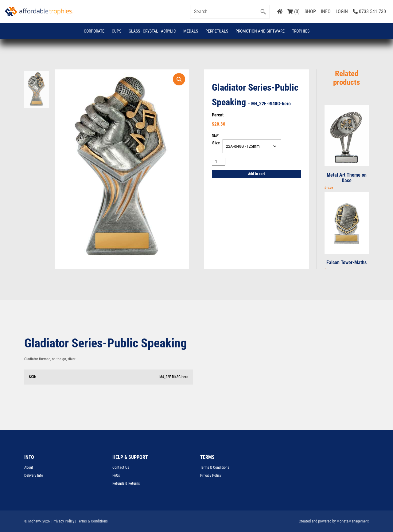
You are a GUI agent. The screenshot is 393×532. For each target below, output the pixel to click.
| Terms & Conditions (91, 521)
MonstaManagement (353, 521)
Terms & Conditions (215, 467)
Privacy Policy (211, 475)
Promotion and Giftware (260, 31)
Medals (191, 31)
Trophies (301, 31)
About (29, 467)
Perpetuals (217, 31)
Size (216, 143)
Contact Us (121, 467)
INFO (326, 12)
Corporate (94, 31)
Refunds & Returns (126, 483)
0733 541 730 (369, 12)
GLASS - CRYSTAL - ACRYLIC (152, 31)
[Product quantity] (219, 162)
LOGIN (342, 12)
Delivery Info (34, 475)
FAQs (116, 475)
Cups (117, 31)
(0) (294, 12)
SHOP (310, 12)
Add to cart (257, 174)
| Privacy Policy (62, 521)
